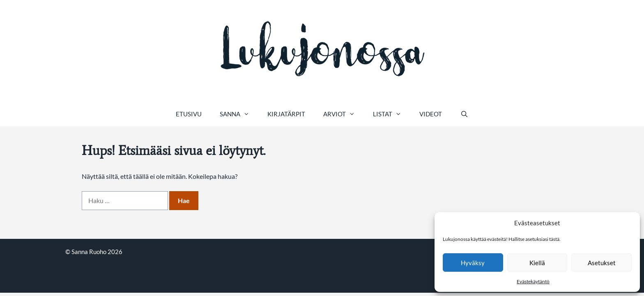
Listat (392, 114)
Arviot (344, 114)
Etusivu (189, 114)
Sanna (239, 114)
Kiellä (537, 263)
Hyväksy (473, 263)
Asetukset (602, 263)
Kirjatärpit (286, 114)
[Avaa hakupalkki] (464, 114)
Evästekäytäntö (533, 281)
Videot (431, 114)
